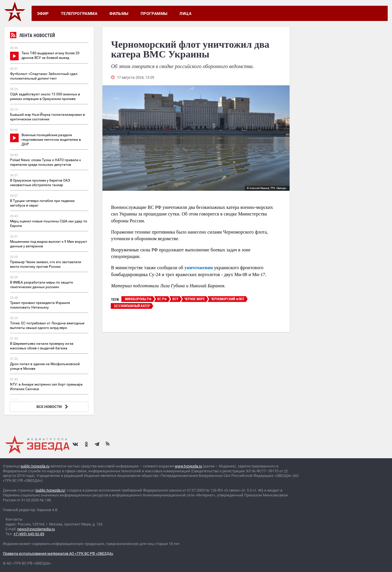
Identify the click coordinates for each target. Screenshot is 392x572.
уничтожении (199, 268)
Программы (154, 14)
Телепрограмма (79, 14)
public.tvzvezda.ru (35, 466)
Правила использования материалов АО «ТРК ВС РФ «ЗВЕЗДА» (58, 553)
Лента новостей (33, 36)
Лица (185, 14)
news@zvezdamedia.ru (36, 529)
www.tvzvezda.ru (188, 466)
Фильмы (119, 14)
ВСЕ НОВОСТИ (53, 407)
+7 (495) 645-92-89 (29, 534)
